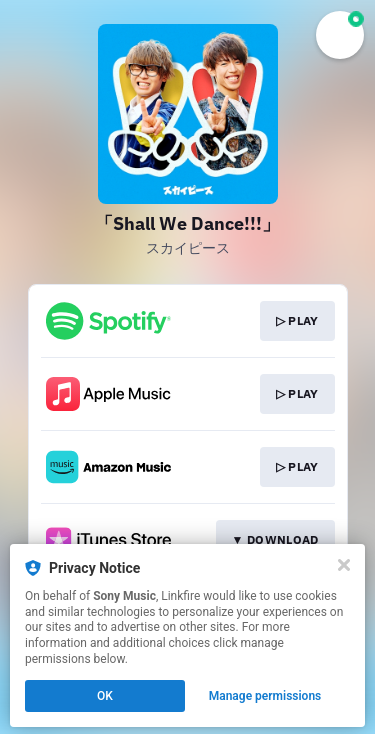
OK (105, 696)
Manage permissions (265, 696)
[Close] (344, 565)
